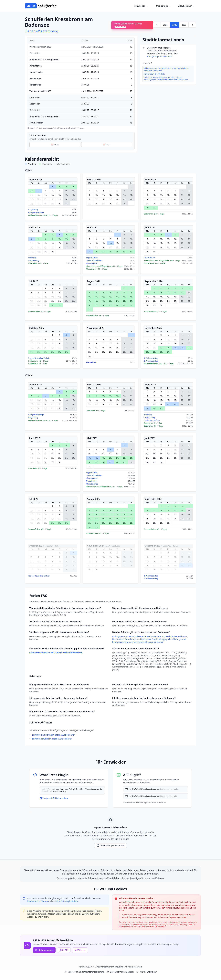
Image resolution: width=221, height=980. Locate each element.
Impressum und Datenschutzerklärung (84, 972)
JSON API (64, 950)
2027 (184, 25)
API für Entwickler (147, 972)
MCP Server (80, 950)
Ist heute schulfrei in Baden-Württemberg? (52, 739)
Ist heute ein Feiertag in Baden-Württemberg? (53, 735)
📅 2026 (55, 145)
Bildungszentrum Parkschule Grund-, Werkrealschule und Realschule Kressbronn (167, 69)
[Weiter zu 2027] (192, 25)
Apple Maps (166, 57)
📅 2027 (107, 145)
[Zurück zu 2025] (157, 25)
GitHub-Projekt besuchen (111, 846)
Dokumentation (44, 950)
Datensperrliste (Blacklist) (120, 972)
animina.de (120, 27)
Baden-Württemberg (42, 31)
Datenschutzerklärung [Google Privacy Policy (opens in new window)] (38, 901)
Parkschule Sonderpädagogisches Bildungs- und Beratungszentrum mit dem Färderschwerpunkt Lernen (166, 78)
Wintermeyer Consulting (112, 967)
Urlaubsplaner (187, 6)
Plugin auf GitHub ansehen (54, 798)
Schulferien (142, 6)
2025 (165, 25)
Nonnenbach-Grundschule (154, 74)
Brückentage (163, 6)
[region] (81, 84)
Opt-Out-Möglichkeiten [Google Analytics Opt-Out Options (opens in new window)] (67, 901)
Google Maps (153, 57)
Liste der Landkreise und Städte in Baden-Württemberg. (56, 653)
